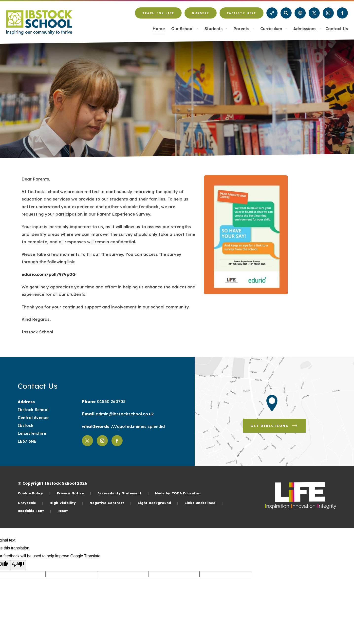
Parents (244, 29)
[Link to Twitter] (314, 13)
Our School (185, 29)
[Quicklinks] (272, 13)
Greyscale (31, 503)
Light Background (158, 503)
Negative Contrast (111, 503)
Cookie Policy (34, 493)
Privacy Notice (74, 493)
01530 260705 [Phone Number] (111, 401)
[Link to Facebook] (342, 13)
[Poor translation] (18, 565)
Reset (63, 511)
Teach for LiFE (158, 15)
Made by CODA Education (178, 493)
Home (159, 29)
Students (216, 29)
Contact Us (337, 29)
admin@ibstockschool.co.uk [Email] (124, 414)
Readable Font (35, 511)
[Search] (286, 13)
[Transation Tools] (300, 13)
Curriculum (274, 29)
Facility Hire (241, 15)
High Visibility (66, 503)
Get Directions (278, 427)
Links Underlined (204, 503)
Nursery (200, 15)
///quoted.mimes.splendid (137, 426)
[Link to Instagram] (328, 13)
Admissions (307, 29)
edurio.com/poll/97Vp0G (49, 275)
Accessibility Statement (123, 493)
